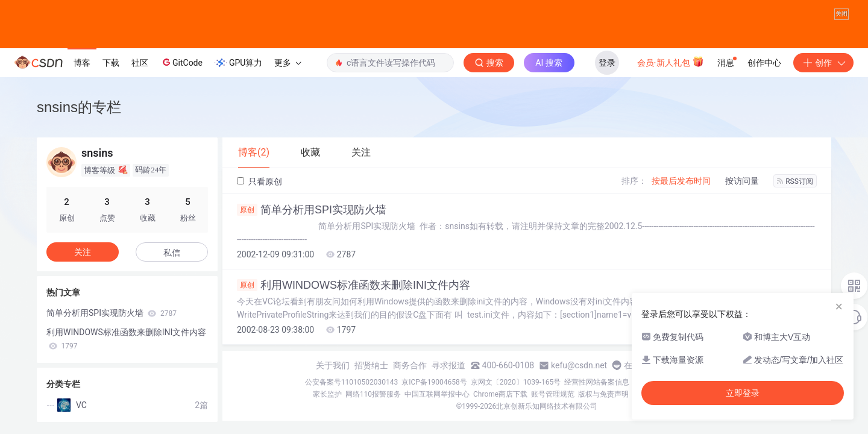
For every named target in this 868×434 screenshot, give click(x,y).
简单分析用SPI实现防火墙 (312, 210)
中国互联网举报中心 (437, 394)
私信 (172, 253)
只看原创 (259, 181)
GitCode (181, 62)
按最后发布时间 (681, 181)
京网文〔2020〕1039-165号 (516, 382)
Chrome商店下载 (500, 394)
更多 (288, 63)
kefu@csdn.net (579, 365)
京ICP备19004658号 (434, 382)
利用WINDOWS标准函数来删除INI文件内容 (354, 285)
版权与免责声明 (603, 394)
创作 (823, 63)
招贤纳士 (371, 365)
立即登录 (743, 393)
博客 (82, 63)
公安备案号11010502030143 (351, 382)
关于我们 (333, 365)
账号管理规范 (553, 394)
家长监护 (327, 394)
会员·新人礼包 (671, 61)
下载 (111, 63)
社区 (140, 63)
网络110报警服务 (373, 394)
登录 (607, 63)
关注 (83, 252)
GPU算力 (238, 63)
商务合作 (410, 365)
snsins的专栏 (79, 107)
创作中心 (764, 63)
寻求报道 (448, 365)
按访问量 (742, 181)
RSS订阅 (795, 181)
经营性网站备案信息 (597, 382)
